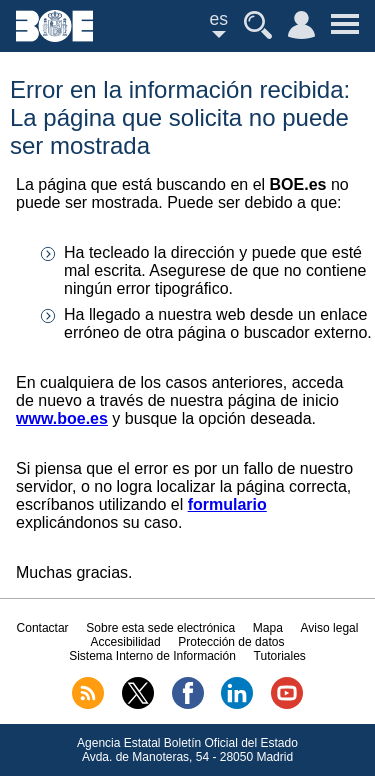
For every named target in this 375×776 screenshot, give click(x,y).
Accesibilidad (126, 642)
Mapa (268, 628)
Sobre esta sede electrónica (160, 628)
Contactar (43, 628)
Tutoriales (280, 656)
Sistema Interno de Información (152, 656)
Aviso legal (330, 628)
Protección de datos (231, 642)
